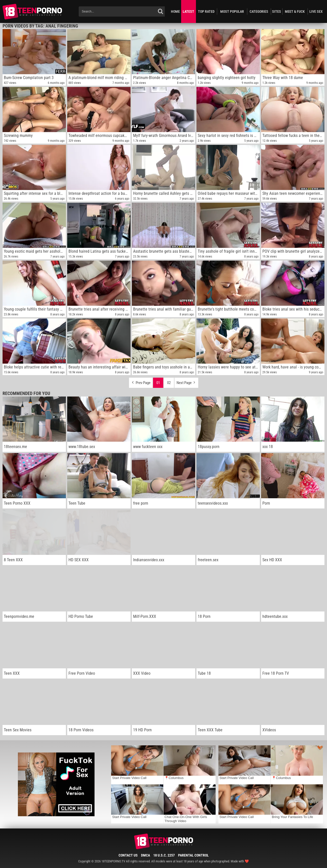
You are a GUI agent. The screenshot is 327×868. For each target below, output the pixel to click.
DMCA (145, 855)
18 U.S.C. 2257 (164, 855)
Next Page (186, 381)
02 (169, 383)
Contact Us (128, 855)
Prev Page (141, 381)
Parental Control (193, 855)
